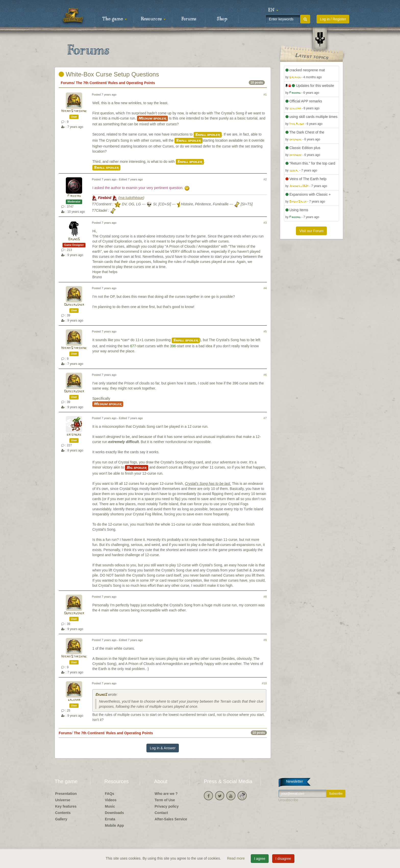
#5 (265, 331)
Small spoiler (208, 135)
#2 (265, 179)
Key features (66, 806)
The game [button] (115, 19)
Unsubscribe (289, 800)
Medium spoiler (152, 118)
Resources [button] (153, 19)
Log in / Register (333, 19)
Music (110, 806)
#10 (264, 683)
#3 (265, 223)
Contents (63, 813)
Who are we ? (166, 794)
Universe (63, 800)
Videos (111, 800)
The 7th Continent (91, 83)
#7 (265, 418)
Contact (161, 813)
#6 (265, 375)
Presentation (66, 794)
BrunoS (74, 239)
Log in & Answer (163, 748)
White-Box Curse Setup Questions (109, 74)
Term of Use (165, 800)
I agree (260, 859)
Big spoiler (137, 468)
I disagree (283, 859)
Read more (236, 858)
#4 (265, 288)
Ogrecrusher (74, 305)
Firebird (74, 196)
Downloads (114, 813)
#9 (265, 640)
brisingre (74, 435)
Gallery (61, 819)
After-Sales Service (171, 819)
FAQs (110, 794)
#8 (265, 597)
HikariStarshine (74, 111)
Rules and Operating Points (132, 83)
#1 (265, 95)
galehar (74, 700)
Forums (189, 19)
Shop (222, 19)
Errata (110, 819)
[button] (273, 10)
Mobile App (114, 825)
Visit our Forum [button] (311, 231)
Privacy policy (167, 806)
